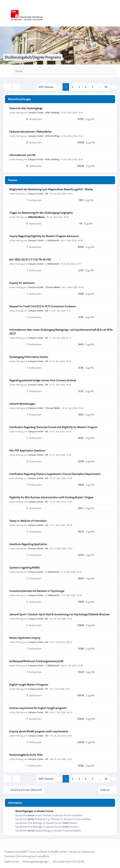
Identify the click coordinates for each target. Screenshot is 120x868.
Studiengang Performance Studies (29, 357)
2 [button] (73, 87)
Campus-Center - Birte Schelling (44, 112)
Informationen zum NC (22, 155)
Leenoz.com (88, 852)
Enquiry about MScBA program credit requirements (39, 731)
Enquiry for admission (22, 283)
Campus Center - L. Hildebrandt (44, 240)
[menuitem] (12, 862)
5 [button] (92, 87)
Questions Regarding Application (28, 544)
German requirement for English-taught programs (38, 708)
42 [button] (106, 87)
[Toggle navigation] (115, 13)
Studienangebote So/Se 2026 (26, 755)
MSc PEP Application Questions (27, 451)
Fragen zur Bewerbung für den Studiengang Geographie (41, 213)
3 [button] (79, 87)
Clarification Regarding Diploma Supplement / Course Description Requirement (55, 474)
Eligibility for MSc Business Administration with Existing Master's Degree (51, 497)
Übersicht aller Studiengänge (26, 108)
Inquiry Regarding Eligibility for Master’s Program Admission (44, 236)
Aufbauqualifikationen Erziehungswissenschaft (36, 661)
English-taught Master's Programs (29, 685)
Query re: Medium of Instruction (28, 521)
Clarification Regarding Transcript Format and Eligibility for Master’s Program (53, 427)
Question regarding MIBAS (25, 568)
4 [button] (86, 87)
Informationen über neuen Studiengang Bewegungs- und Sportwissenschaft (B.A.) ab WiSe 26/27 (61, 332)
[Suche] (106, 71)
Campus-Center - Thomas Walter (44, 287)
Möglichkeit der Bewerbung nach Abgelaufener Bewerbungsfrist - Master (51, 189)
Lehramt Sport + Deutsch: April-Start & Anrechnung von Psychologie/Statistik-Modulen (60, 614)
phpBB (23, 852)
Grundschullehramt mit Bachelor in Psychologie (37, 591)
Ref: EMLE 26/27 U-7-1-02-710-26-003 (30, 260)
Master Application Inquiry (25, 638)
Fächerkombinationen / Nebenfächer (31, 132)
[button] (113, 87)
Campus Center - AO (38, 311)
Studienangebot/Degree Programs (33, 57)
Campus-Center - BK (38, 194)
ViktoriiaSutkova (36, 217)
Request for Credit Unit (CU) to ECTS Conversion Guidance (42, 306)
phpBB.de (44, 856)
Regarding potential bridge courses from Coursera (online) (43, 380)
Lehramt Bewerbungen (22, 404)
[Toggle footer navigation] (5, 842)
